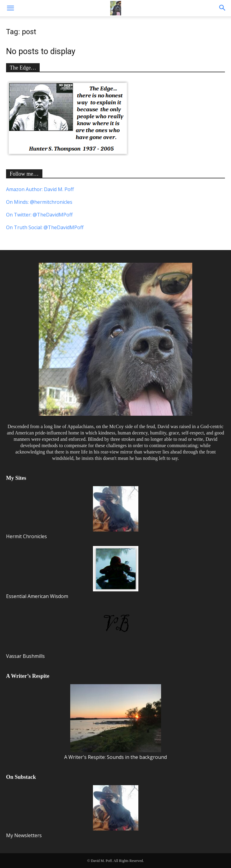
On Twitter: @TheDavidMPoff (39, 215)
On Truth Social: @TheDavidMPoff (45, 227)
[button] (10, 8)
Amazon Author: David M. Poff (40, 189)
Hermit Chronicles (72, 513)
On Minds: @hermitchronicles (39, 202)
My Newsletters (72, 812)
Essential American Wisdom (72, 573)
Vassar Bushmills (72, 633)
